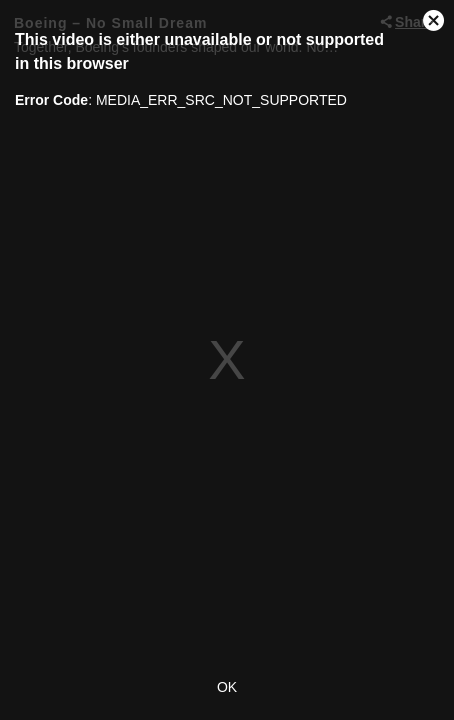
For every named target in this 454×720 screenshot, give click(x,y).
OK (227, 687)
